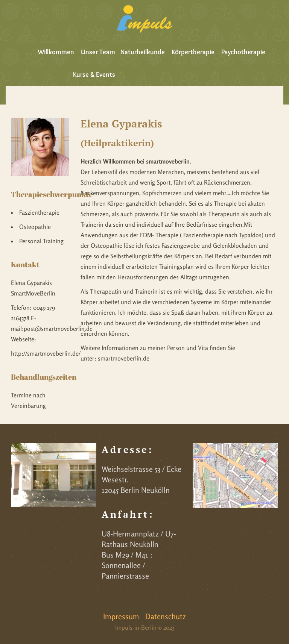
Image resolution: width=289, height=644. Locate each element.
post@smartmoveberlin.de (58, 329)
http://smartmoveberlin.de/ (46, 353)
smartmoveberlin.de (124, 358)
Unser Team (98, 52)
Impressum (121, 616)
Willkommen (56, 52)
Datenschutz (166, 616)
